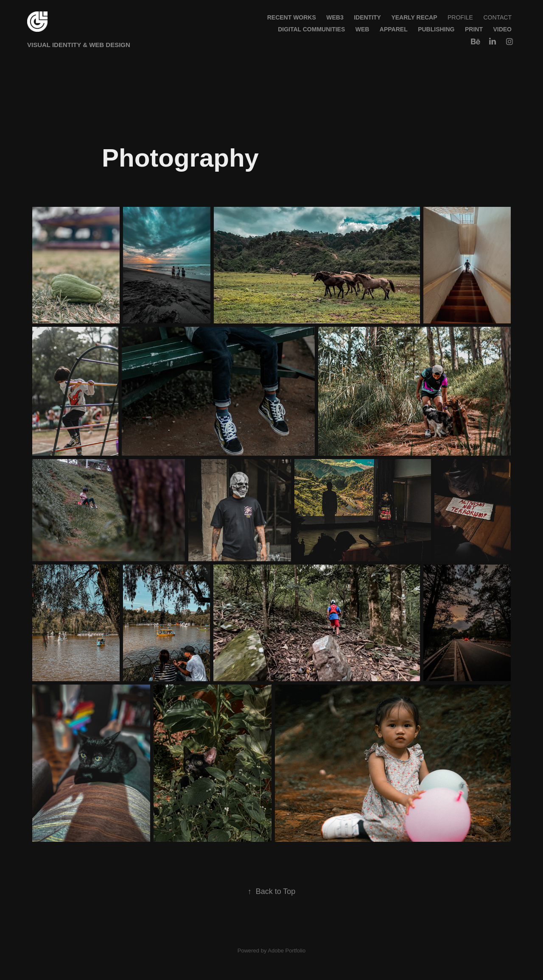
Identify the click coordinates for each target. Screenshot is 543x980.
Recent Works (292, 17)
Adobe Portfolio (287, 951)
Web (362, 29)
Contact (497, 17)
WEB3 (335, 17)
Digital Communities (311, 29)
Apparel (394, 29)
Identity (367, 17)
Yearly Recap (414, 17)
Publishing (436, 29)
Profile (460, 17)
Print (474, 29)
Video (502, 29)
